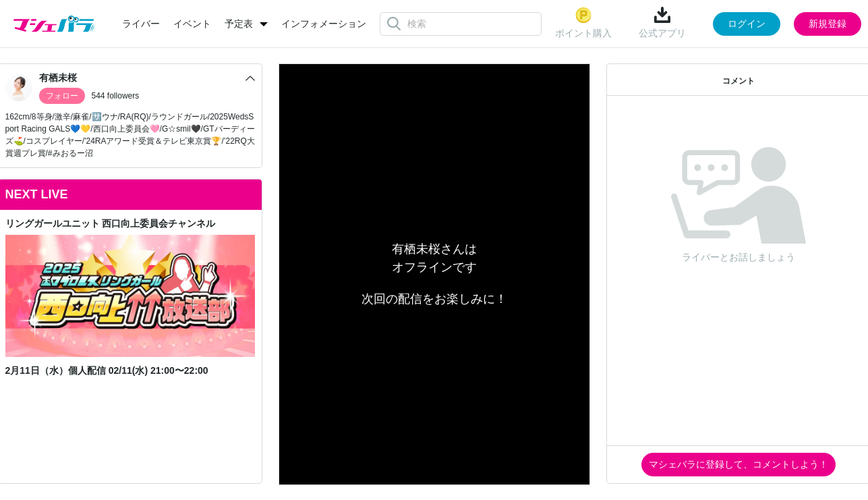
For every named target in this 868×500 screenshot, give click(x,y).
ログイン (747, 24)
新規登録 (828, 24)
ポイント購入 (583, 23)
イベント (192, 24)
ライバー (141, 24)
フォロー (62, 96)
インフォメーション (324, 24)
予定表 (239, 24)
